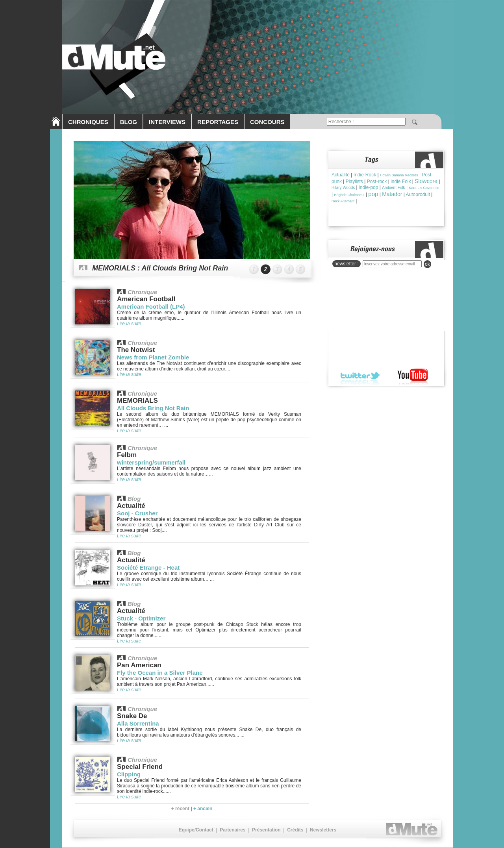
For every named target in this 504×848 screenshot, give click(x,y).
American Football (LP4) (151, 306)
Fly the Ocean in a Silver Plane (160, 673)
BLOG (129, 122)
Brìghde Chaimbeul (349, 195)
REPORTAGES (218, 122)
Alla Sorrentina (138, 723)
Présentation (266, 830)
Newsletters (323, 830)
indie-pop (368, 187)
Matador (392, 194)
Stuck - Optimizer (141, 618)
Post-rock (377, 181)
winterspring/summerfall (151, 462)
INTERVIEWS (167, 122)
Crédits (295, 830)
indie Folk (401, 181)
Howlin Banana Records (399, 175)
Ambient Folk (393, 188)
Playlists (354, 181)
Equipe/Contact (196, 830)
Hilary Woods (343, 188)
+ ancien (203, 809)
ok (427, 264)
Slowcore (426, 181)
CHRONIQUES (88, 122)
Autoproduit (418, 194)
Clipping (129, 774)
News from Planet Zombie (153, 357)
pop (373, 194)
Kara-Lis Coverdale (424, 188)
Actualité (341, 175)
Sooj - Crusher (137, 513)
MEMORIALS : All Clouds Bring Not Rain (160, 268)
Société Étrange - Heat (148, 567)
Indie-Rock (365, 175)
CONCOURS (267, 122)
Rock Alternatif (343, 201)
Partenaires (233, 830)
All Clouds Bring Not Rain (153, 408)
